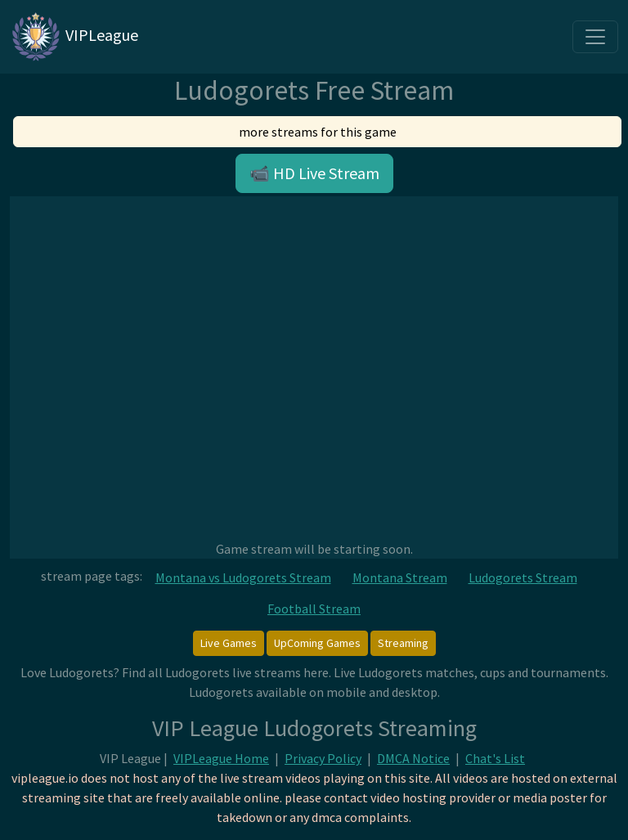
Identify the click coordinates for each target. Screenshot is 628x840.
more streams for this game (318, 132)
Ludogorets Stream (523, 577)
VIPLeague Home (221, 758)
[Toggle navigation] (595, 37)
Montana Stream (400, 577)
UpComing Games (317, 643)
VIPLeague (74, 37)
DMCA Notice (413, 758)
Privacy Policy (323, 758)
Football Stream (314, 609)
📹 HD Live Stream (314, 173)
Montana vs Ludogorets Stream (243, 577)
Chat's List (495, 758)
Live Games (229, 643)
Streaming (403, 643)
